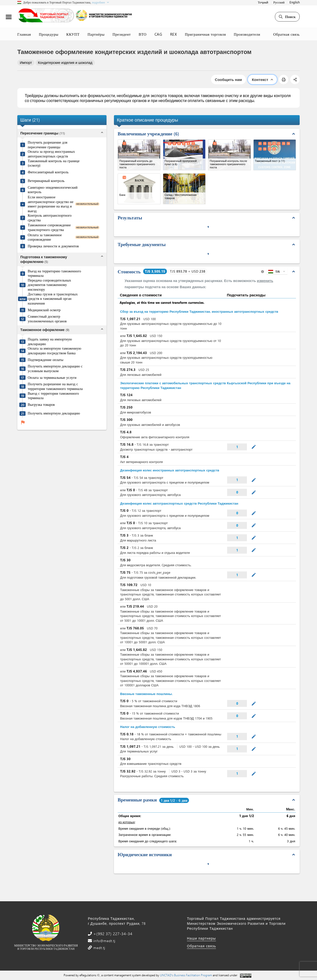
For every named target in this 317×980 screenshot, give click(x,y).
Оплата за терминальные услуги (52, 378)
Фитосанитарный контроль (48, 172)
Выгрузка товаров (41, 405)
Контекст (262, 79)
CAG (158, 34)
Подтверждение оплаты (46, 360)
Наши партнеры (201, 938)
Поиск (287, 17)
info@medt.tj (104, 941)
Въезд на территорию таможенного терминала (54, 273)
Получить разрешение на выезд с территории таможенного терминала (55, 386)
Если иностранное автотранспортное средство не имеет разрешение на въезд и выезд (51, 204)
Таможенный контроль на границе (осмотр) (54, 163)
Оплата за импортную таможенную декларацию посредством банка (54, 351)
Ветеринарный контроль (46, 181)
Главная (24, 34)
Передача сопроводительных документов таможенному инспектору (49, 285)
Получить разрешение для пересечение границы (48, 145)
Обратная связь (286, 34)
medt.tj (99, 948)
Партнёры (96, 34)
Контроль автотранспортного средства (50, 218)
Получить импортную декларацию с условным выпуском (55, 369)
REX (174, 34)
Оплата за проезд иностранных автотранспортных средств (51, 154)
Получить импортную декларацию (54, 413)
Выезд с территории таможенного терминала (53, 396)
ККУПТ (73, 34)
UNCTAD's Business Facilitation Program (186, 975)
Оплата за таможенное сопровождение (45, 237)
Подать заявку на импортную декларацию (50, 342)
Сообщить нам (228, 79)
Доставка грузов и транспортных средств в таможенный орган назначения (53, 299)
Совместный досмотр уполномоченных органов (47, 319)
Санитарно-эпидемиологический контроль (53, 190)
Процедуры (49, 34)
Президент (122, 34)
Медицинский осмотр (44, 310)
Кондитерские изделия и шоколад (65, 63)
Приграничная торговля (205, 34)
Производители (247, 34)
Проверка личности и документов (53, 246)
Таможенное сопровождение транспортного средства (49, 227)
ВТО (143, 34)
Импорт (26, 63)
